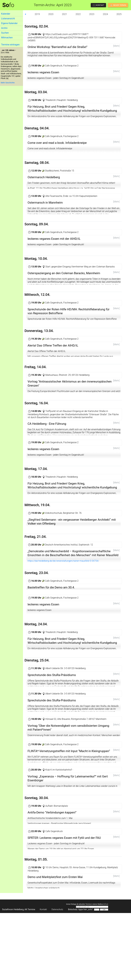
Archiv (4, 28)
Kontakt (43, 962)
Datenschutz (57, 962)
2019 (37, 14)
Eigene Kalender (9, 23)
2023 (92, 14)
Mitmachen (7, 38)
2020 (51, 14)
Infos (106, 957)
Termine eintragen (10, 45)
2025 (119, 14)
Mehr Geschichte (8, 83)
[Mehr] (116, 46)
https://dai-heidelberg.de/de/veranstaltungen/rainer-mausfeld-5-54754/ (63, 587)
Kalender (6, 14)
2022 (78, 14)
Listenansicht (8, 19)
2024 (105, 14)
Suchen (5, 33)
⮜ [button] (25, 14)
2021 (64, 14)
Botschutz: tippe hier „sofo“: (81, 962)
